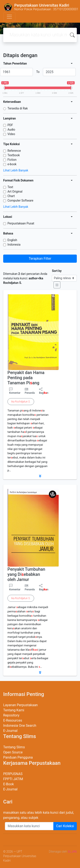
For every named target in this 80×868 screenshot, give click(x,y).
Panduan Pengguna (18, 757)
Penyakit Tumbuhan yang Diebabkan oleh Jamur (26, 574)
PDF (10, 125)
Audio (11, 130)
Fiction (12, 160)
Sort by (57, 271)
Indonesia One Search (20, 726)
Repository (11, 715)
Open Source (13, 752)
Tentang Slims (14, 747)
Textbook (14, 155)
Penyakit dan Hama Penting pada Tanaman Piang (26, 378)
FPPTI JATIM (13, 779)
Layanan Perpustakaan (20, 705)
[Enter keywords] (29, 826)
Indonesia (14, 245)
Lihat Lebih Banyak (16, 170)
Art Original (15, 192)
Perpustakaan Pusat (21, 223)
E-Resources (13, 720)
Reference (14, 151)
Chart (11, 196)
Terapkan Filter (40, 259)
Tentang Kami (14, 710)
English (12, 240)
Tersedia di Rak (18, 108)
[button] (40, 476)
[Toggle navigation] (9, 17)
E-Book (9, 784)
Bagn (44, 391)
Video (11, 134)
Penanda (30, 393)
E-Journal (10, 731)
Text (10, 187)
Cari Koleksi (65, 826)
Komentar (15, 391)
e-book (12, 164)
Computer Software (20, 200)
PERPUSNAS (13, 774)
